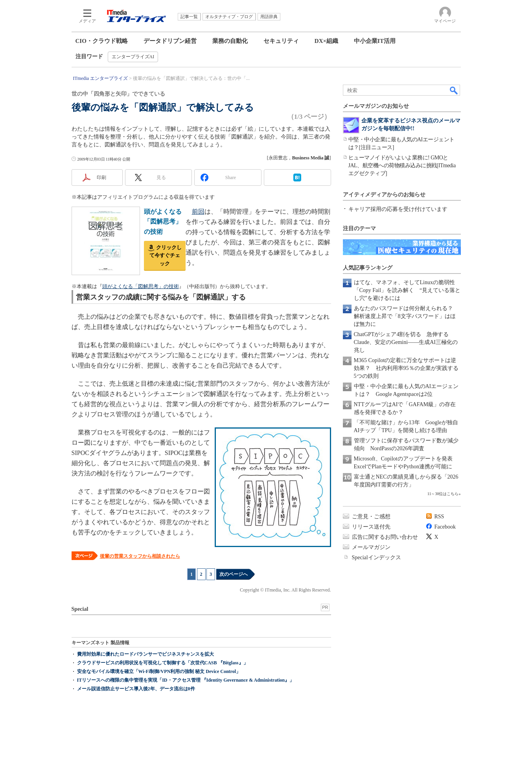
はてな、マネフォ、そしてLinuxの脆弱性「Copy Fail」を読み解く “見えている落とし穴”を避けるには (407, 290)
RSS (439, 517)
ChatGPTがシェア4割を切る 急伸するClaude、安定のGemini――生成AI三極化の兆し (406, 342)
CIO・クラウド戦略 (102, 41)
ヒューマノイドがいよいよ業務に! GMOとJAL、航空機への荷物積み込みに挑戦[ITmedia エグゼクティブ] (402, 165)
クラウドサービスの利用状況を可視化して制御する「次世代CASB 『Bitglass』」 (163, 663)
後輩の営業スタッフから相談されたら (140, 556)
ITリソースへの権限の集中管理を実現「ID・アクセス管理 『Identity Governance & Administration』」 (186, 680)
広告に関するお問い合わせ (385, 537)
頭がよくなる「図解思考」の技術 (163, 222)
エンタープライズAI (133, 57)
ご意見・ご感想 (371, 517)
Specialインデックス (376, 557)
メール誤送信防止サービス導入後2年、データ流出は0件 (136, 689)
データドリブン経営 (170, 41)
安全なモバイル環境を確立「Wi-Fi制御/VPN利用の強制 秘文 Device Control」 (159, 671)
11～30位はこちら (443, 494)
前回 (198, 212)
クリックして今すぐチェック (166, 256)
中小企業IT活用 (375, 41)
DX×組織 (326, 41)
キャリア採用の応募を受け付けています (398, 209)
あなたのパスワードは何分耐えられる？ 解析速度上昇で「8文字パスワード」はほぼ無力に (406, 316)
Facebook (445, 527)
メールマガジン (371, 547)
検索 (454, 90)
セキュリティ (281, 41)
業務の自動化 (230, 41)
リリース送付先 (371, 527)
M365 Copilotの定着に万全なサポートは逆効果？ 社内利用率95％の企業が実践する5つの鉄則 (406, 368)
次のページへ (234, 574)
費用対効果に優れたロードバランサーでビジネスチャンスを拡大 (145, 654)
